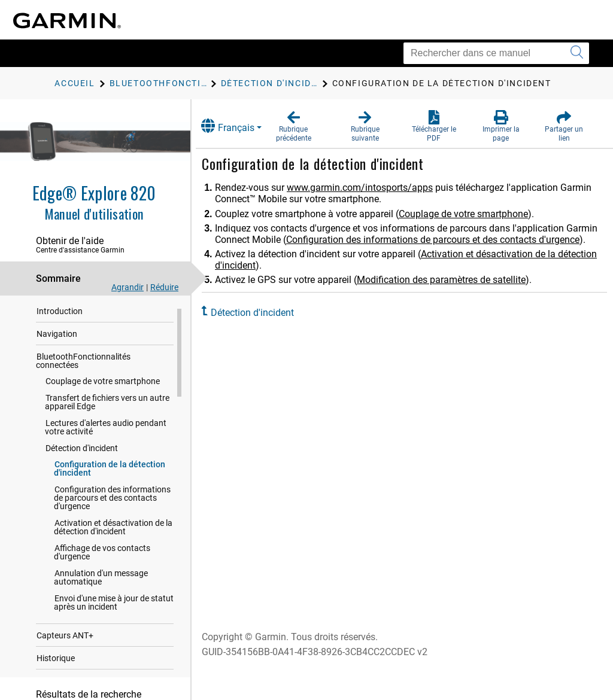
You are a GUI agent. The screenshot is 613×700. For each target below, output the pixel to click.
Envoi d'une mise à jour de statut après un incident (114, 607)
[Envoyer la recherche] (577, 53)
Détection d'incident (82, 452)
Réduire (164, 287)
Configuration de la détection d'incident (110, 473)
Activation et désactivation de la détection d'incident (113, 531)
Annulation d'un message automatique (101, 582)
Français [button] (239, 126)
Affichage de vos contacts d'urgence (102, 556)
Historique (56, 662)
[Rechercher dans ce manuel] (496, 53)
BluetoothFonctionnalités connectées (83, 365)
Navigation (57, 338)
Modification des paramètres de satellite (453, 292)
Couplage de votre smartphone (103, 385)
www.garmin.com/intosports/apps (371, 188)
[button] (304, 127)
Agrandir (128, 287)
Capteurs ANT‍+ (65, 640)
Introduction (60, 315)
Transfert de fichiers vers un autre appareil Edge (107, 406)
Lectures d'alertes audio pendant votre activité (106, 431)
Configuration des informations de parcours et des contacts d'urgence (112, 502)
